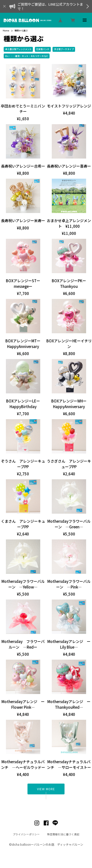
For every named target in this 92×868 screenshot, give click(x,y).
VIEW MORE (46, 789)
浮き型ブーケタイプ (64, 49)
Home (6, 31)
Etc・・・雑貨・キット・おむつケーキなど (27, 56)
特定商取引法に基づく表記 (63, 835)
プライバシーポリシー (26, 835)
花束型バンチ (43, 49)
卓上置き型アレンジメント (18, 49)
